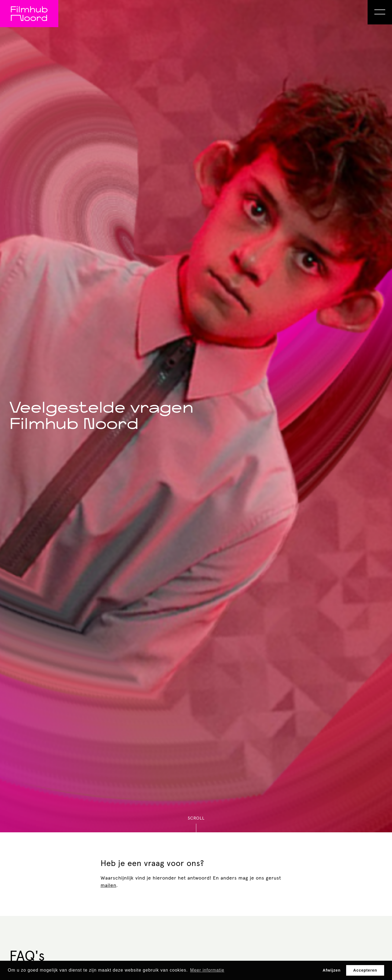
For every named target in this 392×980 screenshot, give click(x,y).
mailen (109, 886)
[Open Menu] (380, 12)
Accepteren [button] (365, 970)
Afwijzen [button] (332, 970)
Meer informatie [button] (207, 970)
